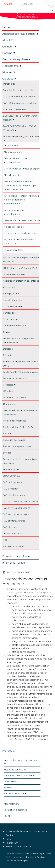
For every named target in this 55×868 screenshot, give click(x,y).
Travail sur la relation (14, 534)
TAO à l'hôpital (10, 489)
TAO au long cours (12, 482)
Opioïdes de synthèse (14, 274)
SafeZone (9, 787)
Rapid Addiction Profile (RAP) (18, 427)
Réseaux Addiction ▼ (15, 793)
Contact (10, 835)
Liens (9, 839)
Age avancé (9, 287)
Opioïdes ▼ (9, 79)
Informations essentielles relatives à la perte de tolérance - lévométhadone (22, 200)
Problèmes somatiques (15, 421)
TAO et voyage (11, 527)
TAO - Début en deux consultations (21, 103)
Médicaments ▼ (12, 66)
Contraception (10, 319)
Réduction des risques (14, 440)
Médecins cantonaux (15, 770)
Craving (7, 332)
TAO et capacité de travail (16, 514)
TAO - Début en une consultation (20, 97)
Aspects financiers (12, 300)
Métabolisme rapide (14, 227)
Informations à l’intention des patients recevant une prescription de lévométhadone (21, 185)
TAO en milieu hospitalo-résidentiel (20, 501)
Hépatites (8, 391)
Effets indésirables (13, 175)
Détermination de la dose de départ (22, 169)
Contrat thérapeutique (14, 326)
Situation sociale (11, 469)
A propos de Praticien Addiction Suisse (26, 831)
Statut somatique (12, 476)
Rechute (7, 433)
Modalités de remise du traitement (21, 233)
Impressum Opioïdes (13, 546)
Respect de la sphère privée (17, 446)
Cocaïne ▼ (9, 53)
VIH (5, 540)
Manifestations (12, 804)
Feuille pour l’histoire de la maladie (20, 372)
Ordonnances (10, 404)
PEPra (7, 816)
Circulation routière (13, 306)
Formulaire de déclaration (16, 378)
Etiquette (8, 355)
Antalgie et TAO (11, 294)
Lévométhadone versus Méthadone (22, 220)
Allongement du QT (14, 152)
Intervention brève (14, 563)
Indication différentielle (15, 109)
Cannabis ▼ (10, 47)
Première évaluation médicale (18, 90)
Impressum (9, 751)
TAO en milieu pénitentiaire (16, 508)
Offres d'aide (11, 782)
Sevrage (7, 453)
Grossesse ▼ (10, 385)
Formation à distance (15, 810)
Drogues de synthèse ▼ (17, 59)
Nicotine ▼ (9, 72)
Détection (8, 349)
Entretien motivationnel (16, 556)
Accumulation (11, 146)
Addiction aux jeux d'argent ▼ (21, 34)
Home (6, 27)
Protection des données (19, 846)
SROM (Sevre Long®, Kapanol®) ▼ (20, 268)
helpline (8, 4)
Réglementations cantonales (19, 776)
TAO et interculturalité (14, 521)
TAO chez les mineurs (14, 495)
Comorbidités (10, 313)
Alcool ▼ (8, 40)
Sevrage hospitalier (13, 250)
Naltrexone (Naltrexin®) (15, 398)
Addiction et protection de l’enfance (21, 281)
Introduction (9, 84)
